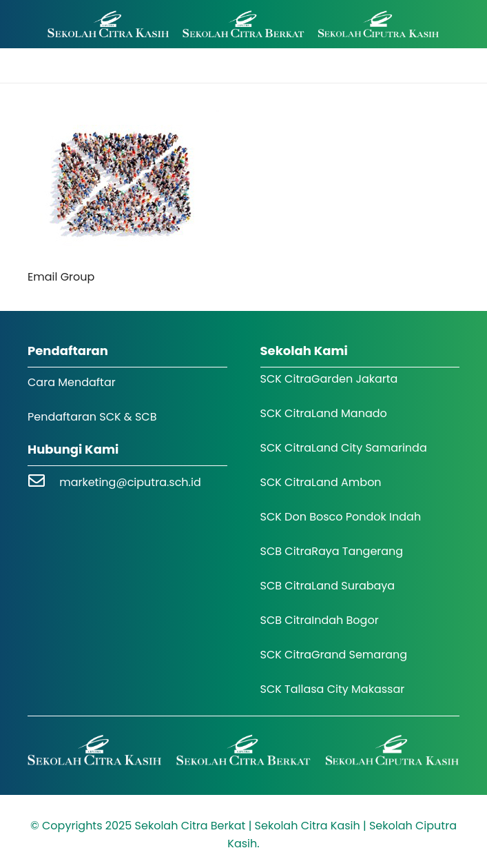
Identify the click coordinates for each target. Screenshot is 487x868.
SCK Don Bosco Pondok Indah (341, 517)
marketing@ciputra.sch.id (130, 482)
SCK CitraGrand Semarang (334, 655)
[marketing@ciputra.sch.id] (43, 482)
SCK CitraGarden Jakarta (329, 379)
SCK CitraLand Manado (324, 413)
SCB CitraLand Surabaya (328, 586)
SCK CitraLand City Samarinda (344, 448)
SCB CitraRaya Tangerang (332, 551)
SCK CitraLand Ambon (321, 482)
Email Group (61, 277)
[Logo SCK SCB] (243, 24)
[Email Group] (123, 119)
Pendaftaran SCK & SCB (92, 417)
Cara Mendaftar (72, 382)
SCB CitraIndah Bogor (320, 620)
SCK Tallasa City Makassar (333, 689)
